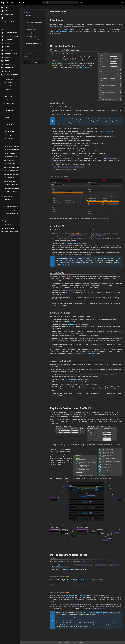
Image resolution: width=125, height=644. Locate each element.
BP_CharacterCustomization (60, 31)
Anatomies (81, 67)
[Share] (32, 62)
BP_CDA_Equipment (72, 324)
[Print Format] (36, 62)
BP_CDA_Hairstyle (71, 243)
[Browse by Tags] (81, 3)
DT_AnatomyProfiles (107, 131)
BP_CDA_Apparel (71, 290)
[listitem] (34, 15)
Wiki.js (85, 643)
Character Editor (67, 569)
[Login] (122, 3)
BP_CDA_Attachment (73, 379)
